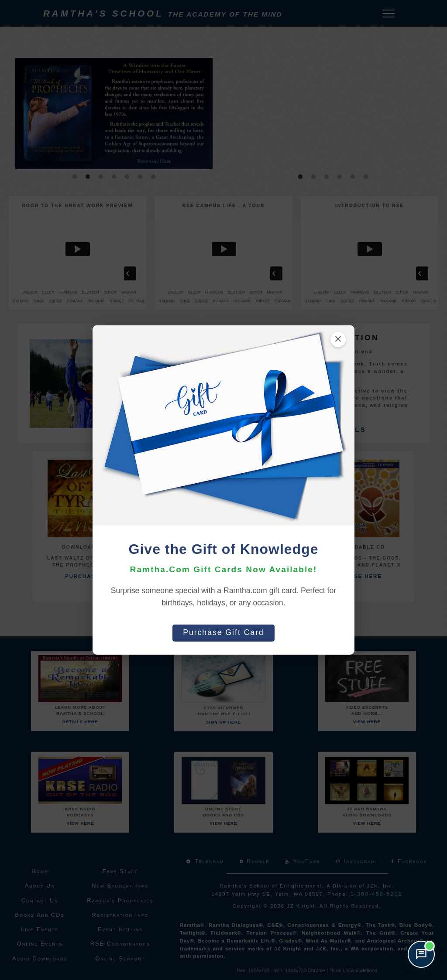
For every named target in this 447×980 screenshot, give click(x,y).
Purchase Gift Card (223, 632)
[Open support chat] (421, 954)
